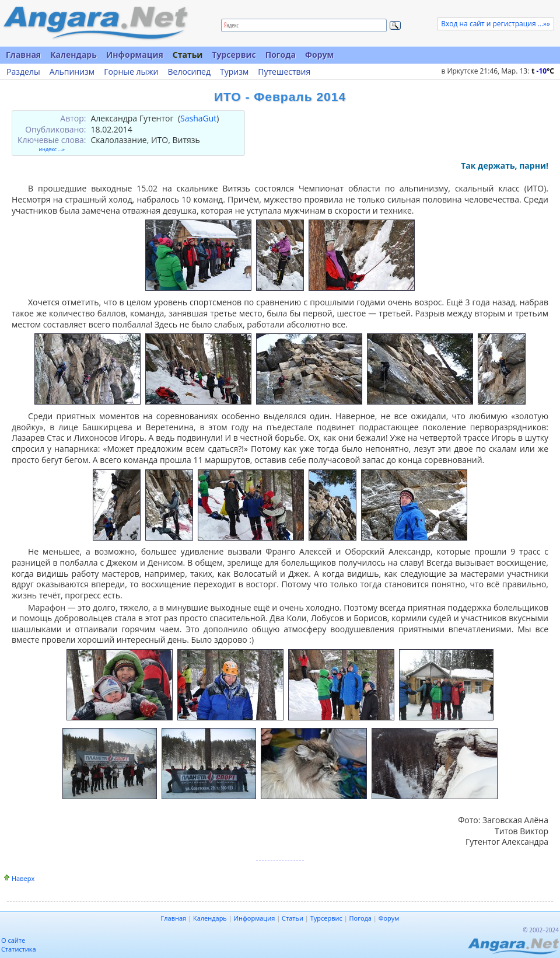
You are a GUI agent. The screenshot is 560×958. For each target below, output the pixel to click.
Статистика (19, 949)
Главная (23, 55)
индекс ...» (52, 149)
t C (543, 71)
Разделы (23, 72)
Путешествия (284, 72)
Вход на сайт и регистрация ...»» (496, 24)
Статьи (188, 55)
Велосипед (189, 72)
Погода (281, 55)
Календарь (73, 55)
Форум (319, 55)
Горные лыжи (131, 72)
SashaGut (198, 118)
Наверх (23, 878)
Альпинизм (72, 72)
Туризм (234, 72)
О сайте (13, 940)
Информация (135, 55)
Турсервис (234, 55)
